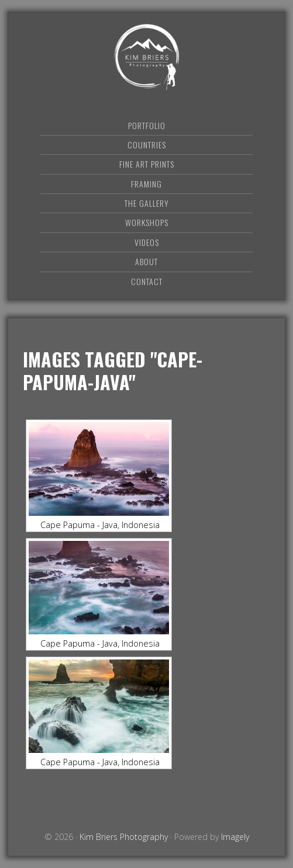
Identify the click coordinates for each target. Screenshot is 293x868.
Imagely (235, 837)
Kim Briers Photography (147, 57)
